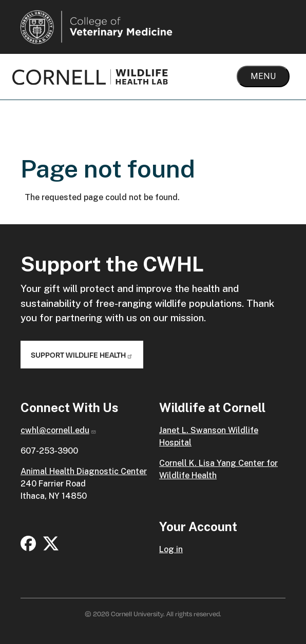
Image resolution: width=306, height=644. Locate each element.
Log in (171, 549)
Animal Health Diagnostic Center (84, 471)
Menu (263, 76)
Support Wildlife (82, 355)
